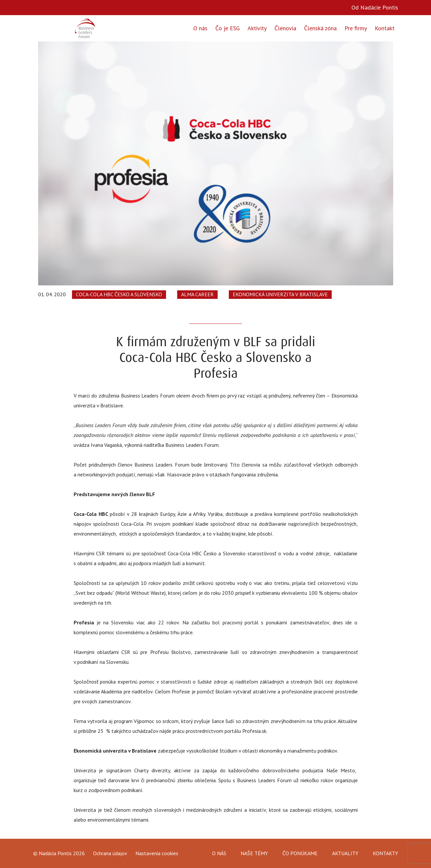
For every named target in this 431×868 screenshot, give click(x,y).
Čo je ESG (227, 28)
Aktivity (257, 28)
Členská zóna (320, 28)
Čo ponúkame (300, 853)
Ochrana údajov (110, 853)
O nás (200, 28)
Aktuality (345, 853)
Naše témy (254, 853)
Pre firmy (356, 28)
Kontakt (385, 28)
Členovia (285, 28)
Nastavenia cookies (157, 853)
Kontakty (385, 853)
